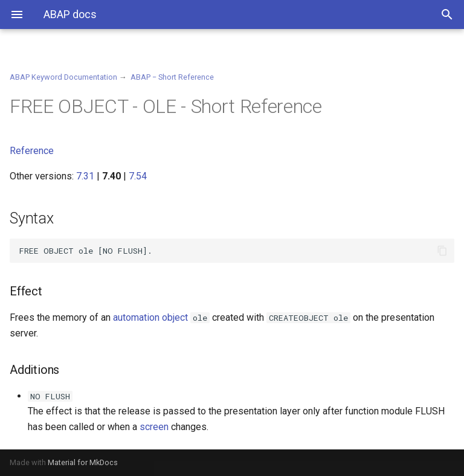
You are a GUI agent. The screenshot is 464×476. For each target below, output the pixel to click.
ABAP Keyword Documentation (63, 77)
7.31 (85, 176)
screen (154, 427)
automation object (150, 317)
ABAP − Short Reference (172, 77)
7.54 (138, 176)
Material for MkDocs (83, 462)
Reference (32, 151)
